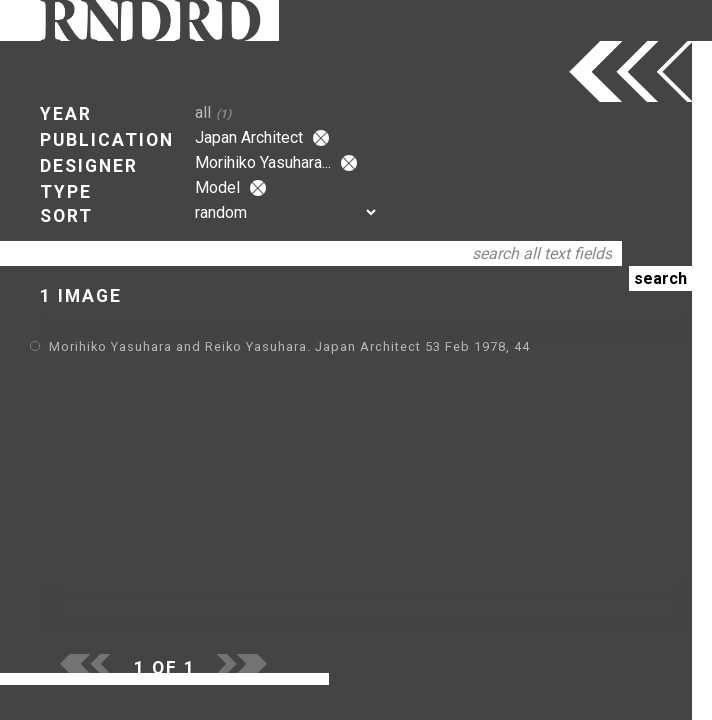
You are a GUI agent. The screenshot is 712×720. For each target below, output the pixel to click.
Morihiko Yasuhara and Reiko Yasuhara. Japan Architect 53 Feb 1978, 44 (289, 346)
